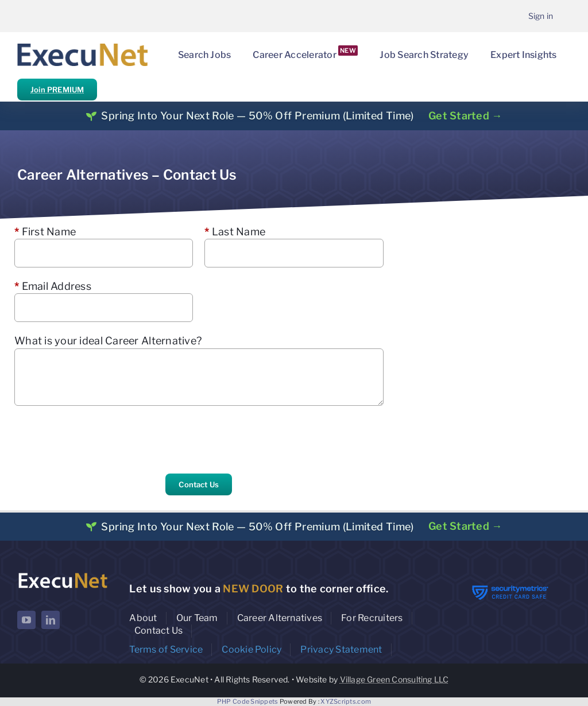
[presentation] (102, 440)
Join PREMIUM (57, 90)
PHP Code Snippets (248, 701)
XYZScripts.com (346, 701)
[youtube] (26, 620)
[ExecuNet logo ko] (63, 574)
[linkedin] (51, 620)
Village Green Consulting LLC (394, 679)
